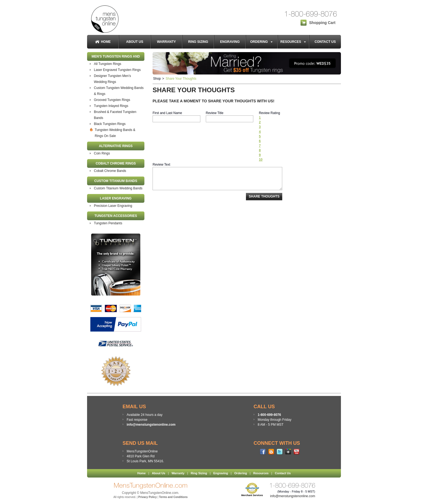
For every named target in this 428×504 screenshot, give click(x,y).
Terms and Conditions (173, 497)
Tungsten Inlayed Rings (111, 106)
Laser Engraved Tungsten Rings (117, 70)
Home (103, 42)
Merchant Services (252, 495)
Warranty (166, 42)
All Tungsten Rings (108, 64)
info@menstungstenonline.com (151, 425)
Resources (293, 42)
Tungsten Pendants (108, 223)
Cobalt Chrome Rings (116, 163)
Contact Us (325, 42)
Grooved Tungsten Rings (112, 100)
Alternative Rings (116, 146)
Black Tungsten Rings (110, 124)
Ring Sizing (198, 42)
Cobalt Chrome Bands (110, 171)
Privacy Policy (148, 497)
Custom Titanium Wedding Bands (118, 188)
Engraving (230, 42)
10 (261, 160)
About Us (135, 42)
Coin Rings (102, 153)
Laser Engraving (116, 198)
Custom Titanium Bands (116, 181)
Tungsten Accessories (116, 216)
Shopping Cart (322, 23)
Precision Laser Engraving (113, 206)
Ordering (262, 42)
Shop (157, 79)
